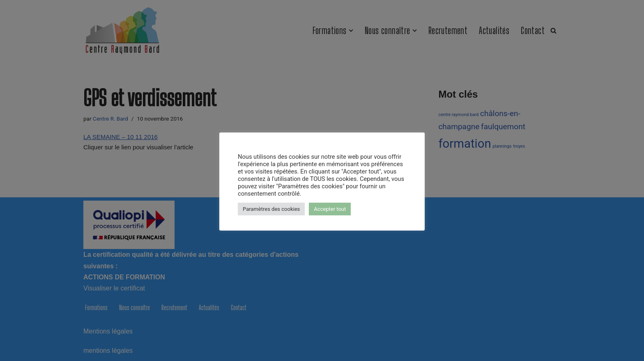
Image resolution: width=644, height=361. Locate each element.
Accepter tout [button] (330, 209)
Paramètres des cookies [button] (271, 209)
